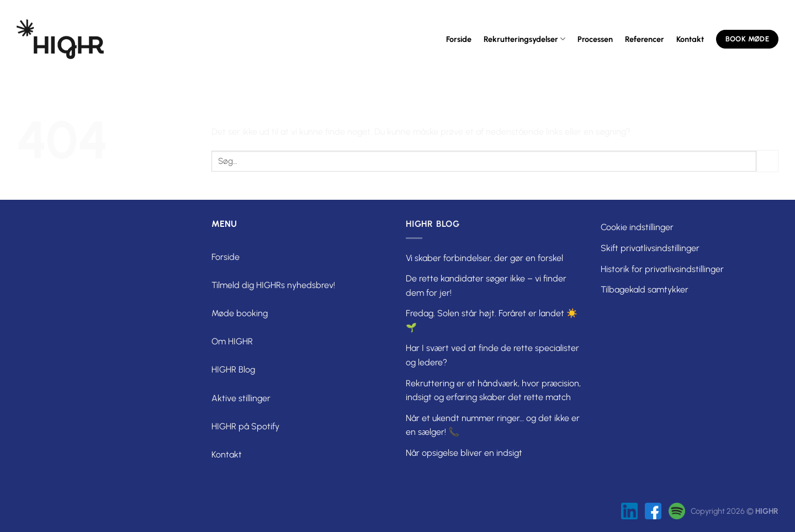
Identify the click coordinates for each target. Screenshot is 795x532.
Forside (459, 39)
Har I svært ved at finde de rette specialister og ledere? (492, 355)
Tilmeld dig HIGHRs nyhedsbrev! (273, 285)
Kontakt (690, 39)
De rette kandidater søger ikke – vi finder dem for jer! (486, 286)
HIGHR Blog (233, 369)
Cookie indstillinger (637, 227)
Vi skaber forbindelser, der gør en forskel (484, 258)
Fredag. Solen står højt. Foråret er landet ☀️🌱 (492, 320)
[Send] (767, 161)
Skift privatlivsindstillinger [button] (650, 248)
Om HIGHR (232, 341)
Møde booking (240, 313)
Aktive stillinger (241, 398)
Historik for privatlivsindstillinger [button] (662, 269)
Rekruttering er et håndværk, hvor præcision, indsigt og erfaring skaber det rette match (493, 390)
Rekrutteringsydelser (524, 39)
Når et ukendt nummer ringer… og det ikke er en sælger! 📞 (493, 425)
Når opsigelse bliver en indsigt (464, 453)
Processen (595, 39)
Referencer (645, 39)
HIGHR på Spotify (245, 426)
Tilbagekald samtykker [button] (645, 289)
